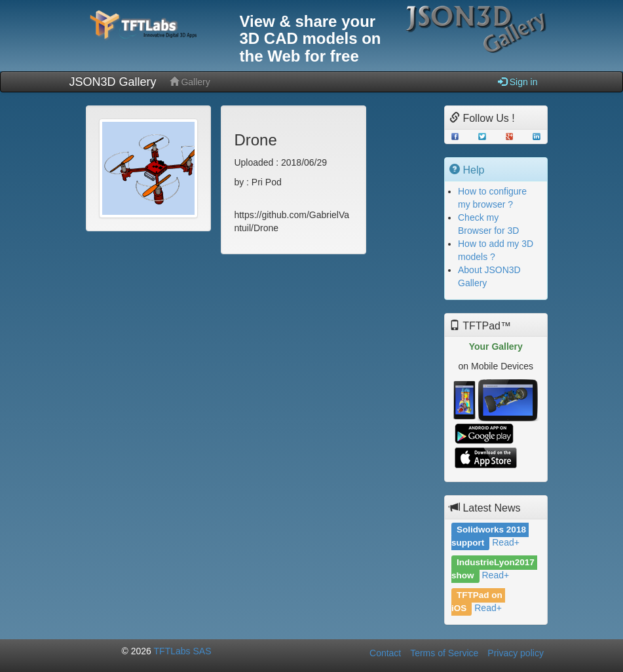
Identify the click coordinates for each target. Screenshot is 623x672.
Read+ (506, 542)
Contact (385, 653)
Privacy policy (516, 653)
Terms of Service (444, 653)
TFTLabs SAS (183, 651)
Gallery (190, 82)
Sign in (518, 82)
